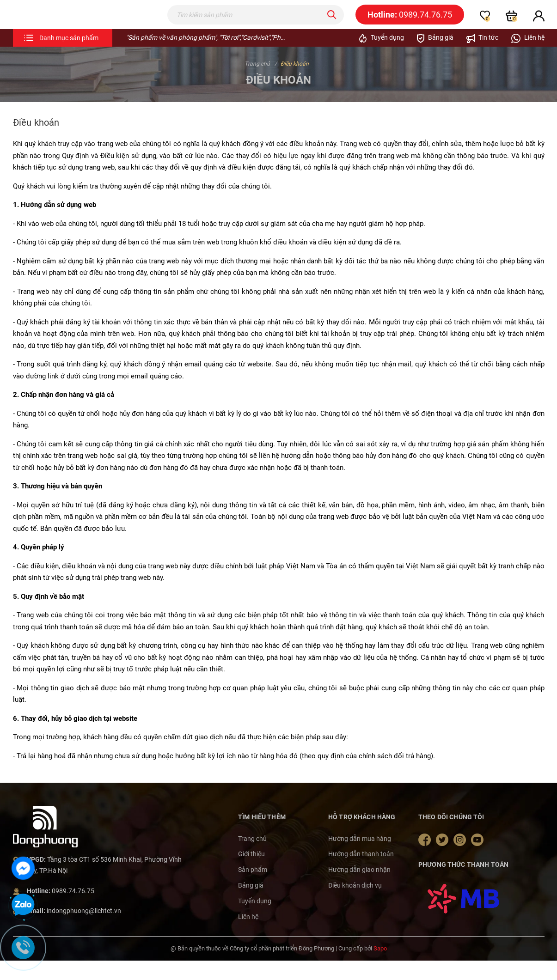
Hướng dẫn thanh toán (361, 873)
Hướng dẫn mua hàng (360, 857)
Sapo (380, 967)
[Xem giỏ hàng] (511, 25)
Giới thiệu (251, 873)
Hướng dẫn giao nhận (359, 889)
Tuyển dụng (255, 919)
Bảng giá (251, 904)
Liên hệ (248, 935)
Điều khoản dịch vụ (355, 904)
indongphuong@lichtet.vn (84, 930)
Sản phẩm (253, 889)
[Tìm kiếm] (332, 24)
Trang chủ (252, 857)
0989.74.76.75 (73, 909)
